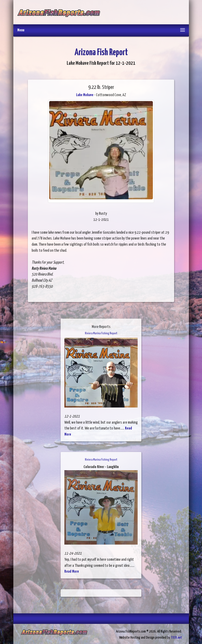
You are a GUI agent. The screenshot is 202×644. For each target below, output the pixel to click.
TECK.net (176, 638)
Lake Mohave (85, 95)
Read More (72, 572)
